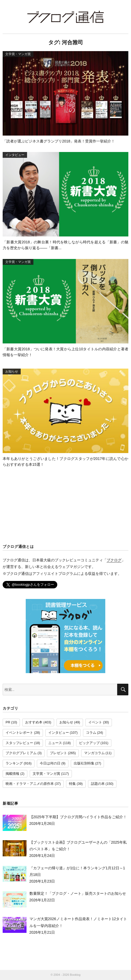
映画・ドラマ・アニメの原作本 (30, 784)
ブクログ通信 (65, 17)
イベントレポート (19, 733)
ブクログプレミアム (21, 753)
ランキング (14, 763)
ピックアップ (89, 743)
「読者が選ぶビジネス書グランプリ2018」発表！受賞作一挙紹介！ (59, 141)
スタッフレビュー (19, 743)
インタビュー (59, 733)
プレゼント (58, 753)
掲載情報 (12, 774)
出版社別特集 (84, 763)
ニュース (55, 743)
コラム (91, 733)
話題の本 (98, 784)
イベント (95, 722)
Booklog (75, 975)
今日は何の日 (50, 763)
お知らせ (66, 722)
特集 (72, 784)
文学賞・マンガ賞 (46, 774)
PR (8, 722)
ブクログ (114, 560)
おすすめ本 (34, 722)
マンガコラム (94, 753)
